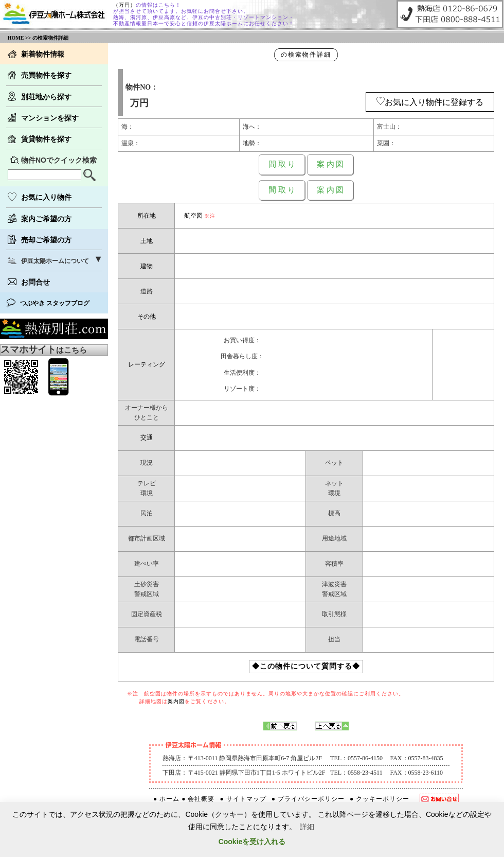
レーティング (147, 364)
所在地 (147, 216)
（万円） (124, 5)
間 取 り (282, 164)
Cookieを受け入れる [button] (252, 842)
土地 (147, 241)
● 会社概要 (198, 799)
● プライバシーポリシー (308, 799)
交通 (147, 438)
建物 (147, 266)
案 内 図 (330, 164)
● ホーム (166, 799)
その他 (147, 317)
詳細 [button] (307, 827)
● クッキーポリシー (380, 799)
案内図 (176, 701)
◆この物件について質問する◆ (306, 666)
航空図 (193, 216)
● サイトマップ (243, 799)
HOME (16, 38)
